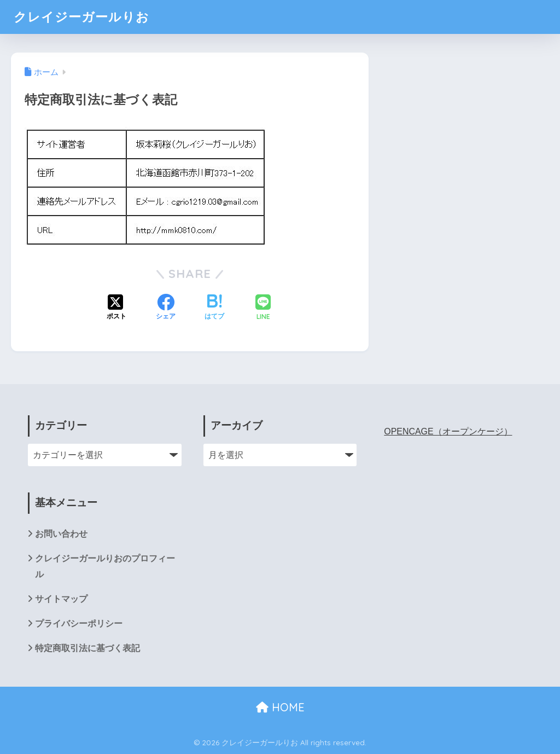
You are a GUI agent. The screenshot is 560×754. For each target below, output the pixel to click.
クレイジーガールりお (81, 17)
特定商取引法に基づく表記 (87, 648)
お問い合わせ (61, 534)
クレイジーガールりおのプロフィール (105, 566)
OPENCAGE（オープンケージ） (448, 431)
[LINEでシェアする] (263, 308)
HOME (280, 707)
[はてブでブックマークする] (214, 308)
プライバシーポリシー (79, 623)
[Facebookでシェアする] (166, 308)
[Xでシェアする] (116, 308)
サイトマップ (61, 599)
